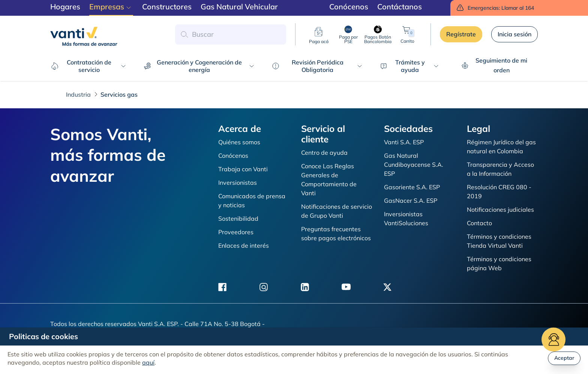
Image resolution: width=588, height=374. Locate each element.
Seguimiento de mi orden (494, 65)
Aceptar (564, 358)
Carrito (407, 34)
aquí (148, 362)
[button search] (184, 34)
